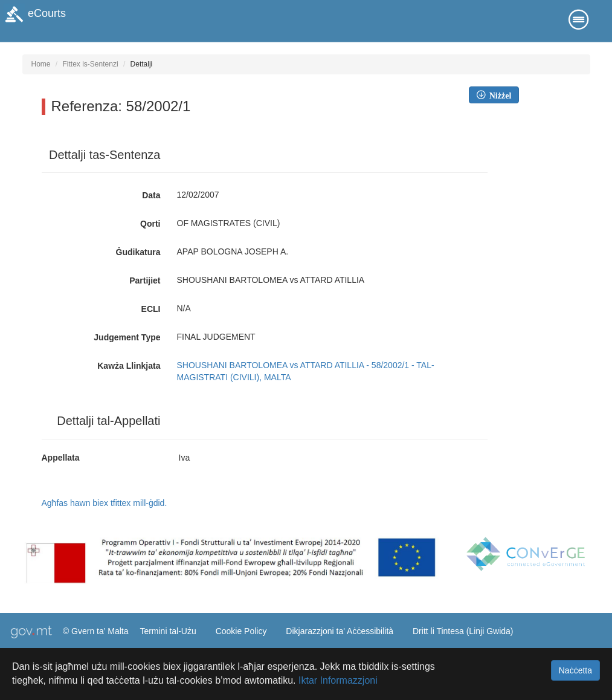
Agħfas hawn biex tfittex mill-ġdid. (105, 503)
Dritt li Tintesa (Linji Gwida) (463, 631)
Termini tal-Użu (168, 631)
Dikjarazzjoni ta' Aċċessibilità (340, 631)
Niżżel (498, 95)
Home (41, 64)
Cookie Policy (241, 631)
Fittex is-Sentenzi (91, 64)
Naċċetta (575, 670)
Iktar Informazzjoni (338, 680)
